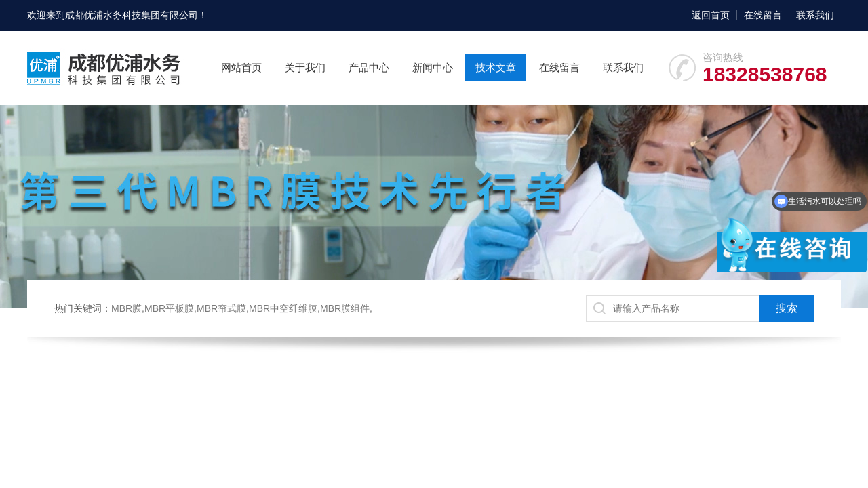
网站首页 (241, 67)
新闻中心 (433, 67)
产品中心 (369, 67)
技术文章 (496, 67)
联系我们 (815, 15)
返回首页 (711, 15)
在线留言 (763, 15)
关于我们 (305, 67)
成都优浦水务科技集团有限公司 (132, 15)
